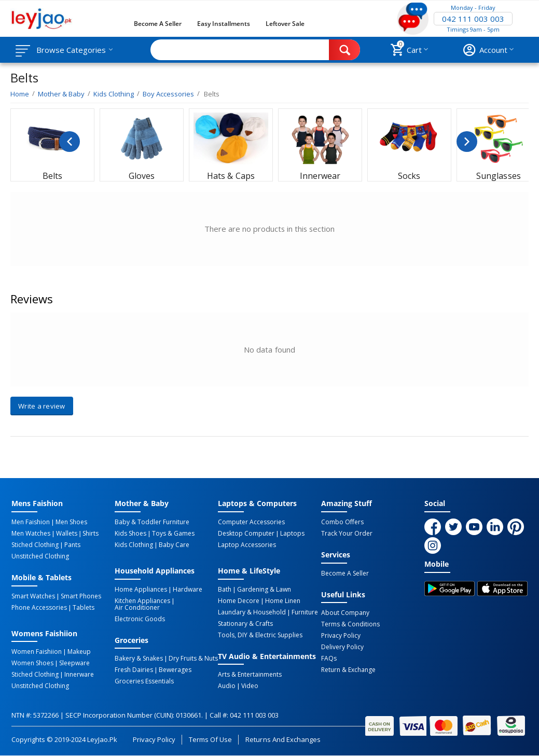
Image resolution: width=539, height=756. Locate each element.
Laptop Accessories (247, 545)
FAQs (329, 659)
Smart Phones (81, 596)
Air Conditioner (137, 608)
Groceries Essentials (144, 681)
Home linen (283, 601)
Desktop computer (246, 534)
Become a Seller (158, 24)
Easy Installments (224, 24)
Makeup (79, 652)
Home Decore (239, 601)
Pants (72, 545)
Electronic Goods (140, 619)
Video (250, 686)
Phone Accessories (39, 608)
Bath (225, 590)
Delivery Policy (342, 647)
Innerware (79, 675)
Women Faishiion (37, 652)
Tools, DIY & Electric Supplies (260, 635)
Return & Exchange (348, 670)
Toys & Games (173, 534)
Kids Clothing (134, 545)
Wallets (67, 534)
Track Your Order (347, 534)
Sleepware (74, 663)
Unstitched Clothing (40, 556)
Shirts (91, 534)
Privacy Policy (341, 636)
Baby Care (174, 545)
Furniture (305, 612)
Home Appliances (141, 590)
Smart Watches (33, 596)
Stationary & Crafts (245, 624)
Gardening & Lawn (264, 590)
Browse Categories (71, 50)
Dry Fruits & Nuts (193, 659)
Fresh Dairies (134, 670)
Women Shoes (32, 663)
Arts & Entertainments (250, 675)
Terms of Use (210, 739)
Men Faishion (31, 522)
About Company (345, 613)
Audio (227, 686)
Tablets (84, 608)
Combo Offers (342, 522)
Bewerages (175, 670)
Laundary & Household (252, 612)
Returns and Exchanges (283, 739)
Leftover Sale (285, 24)
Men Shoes (71, 522)
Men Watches (31, 534)
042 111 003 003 (473, 19)
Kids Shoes (130, 534)
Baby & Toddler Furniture (152, 522)
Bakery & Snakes (139, 659)
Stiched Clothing (35, 545)
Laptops (292, 534)
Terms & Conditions (350, 624)
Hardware (188, 590)
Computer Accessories (251, 522)
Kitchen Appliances (142, 601)
